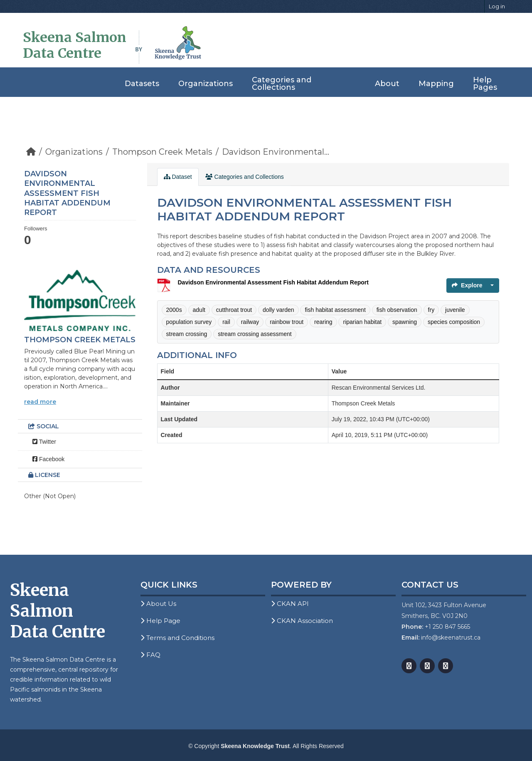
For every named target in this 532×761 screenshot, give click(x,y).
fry (431, 310)
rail (226, 322)
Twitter (44, 442)
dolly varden (278, 310)
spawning (405, 322)
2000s (174, 310)
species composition (454, 322)
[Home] (31, 152)
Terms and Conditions (177, 638)
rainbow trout (287, 322)
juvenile (455, 310)
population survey (189, 322)
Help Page (160, 621)
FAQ (150, 655)
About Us (158, 604)
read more (40, 402)
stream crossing (187, 334)
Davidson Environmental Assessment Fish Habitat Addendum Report (273, 282)
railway (250, 322)
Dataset (178, 177)
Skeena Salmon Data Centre (75, 45)
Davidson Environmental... (276, 152)
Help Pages (485, 84)
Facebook (48, 459)
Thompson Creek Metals (162, 152)
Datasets (142, 84)
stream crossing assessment (255, 334)
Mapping (436, 84)
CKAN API (290, 604)
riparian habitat (362, 322)
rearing (323, 322)
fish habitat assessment (335, 310)
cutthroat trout (234, 310)
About (387, 84)
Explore (467, 285)
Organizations (206, 84)
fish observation (397, 310)
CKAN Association (302, 621)
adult (199, 310)
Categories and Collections (282, 84)
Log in (497, 6)
